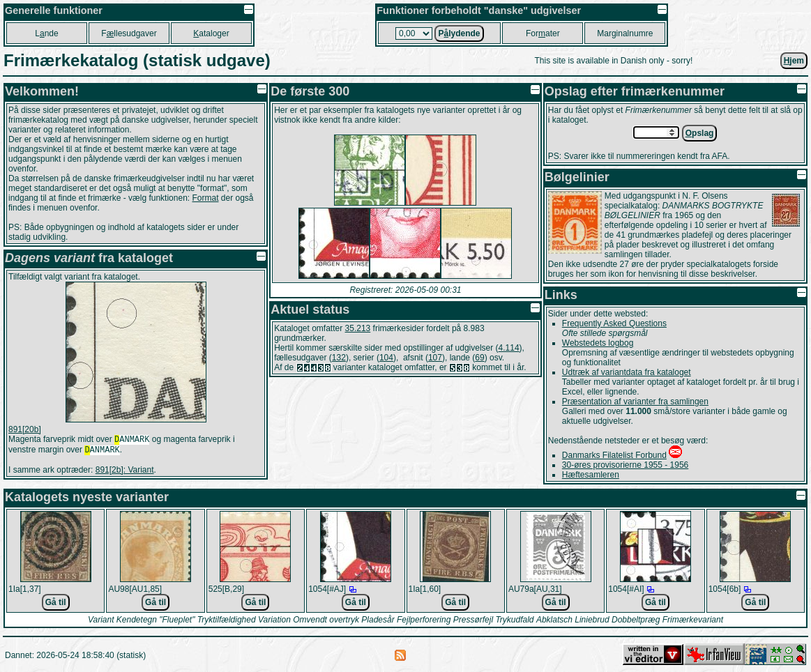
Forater (543, 33)
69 (479, 358)
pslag (700, 133)
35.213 (358, 328)
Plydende (459, 33)
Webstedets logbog (598, 343)
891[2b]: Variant (125, 473)
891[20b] (25, 429)
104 (386, 358)
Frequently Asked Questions (614, 323)
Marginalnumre (625, 33)
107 (435, 358)
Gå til (56, 602)
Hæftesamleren (591, 475)
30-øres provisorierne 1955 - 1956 (625, 465)
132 (339, 358)
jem (794, 61)
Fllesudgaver (129, 33)
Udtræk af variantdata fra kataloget (627, 372)
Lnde (46, 33)
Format (205, 198)
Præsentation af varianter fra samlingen (635, 402)
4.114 (509, 348)
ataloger (211, 33)
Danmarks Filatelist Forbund (614, 455)
